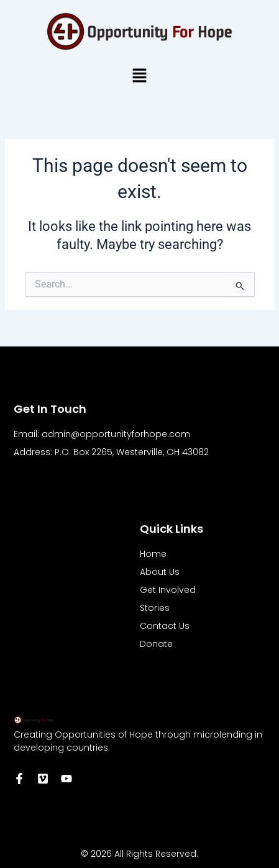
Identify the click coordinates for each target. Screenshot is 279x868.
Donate (156, 644)
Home (153, 554)
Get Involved (168, 590)
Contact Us (165, 626)
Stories (155, 608)
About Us (160, 572)
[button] (139, 76)
